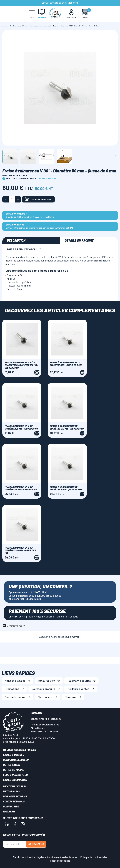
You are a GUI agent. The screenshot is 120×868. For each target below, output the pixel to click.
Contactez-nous (15, 697)
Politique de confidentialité (94, 857)
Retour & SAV (46, 681)
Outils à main (12, 765)
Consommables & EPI (16, 760)
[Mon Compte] (71, 14)
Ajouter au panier (38, 199)
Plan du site (45, 697)
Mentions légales (15, 681)
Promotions (12, 689)
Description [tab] (16, 240)
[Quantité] (12, 199)
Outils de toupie (14, 770)
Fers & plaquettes (15, 775)
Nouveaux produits (43, 689)
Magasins (70, 697)
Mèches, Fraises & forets (20, 750)
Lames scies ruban (15, 780)
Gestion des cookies (60, 861)
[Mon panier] (85, 14)
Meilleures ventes (78, 689)
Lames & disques (14, 755)
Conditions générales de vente (62, 857)
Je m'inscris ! (36, 844)
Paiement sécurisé (79, 681)
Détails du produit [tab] (79, 240)
